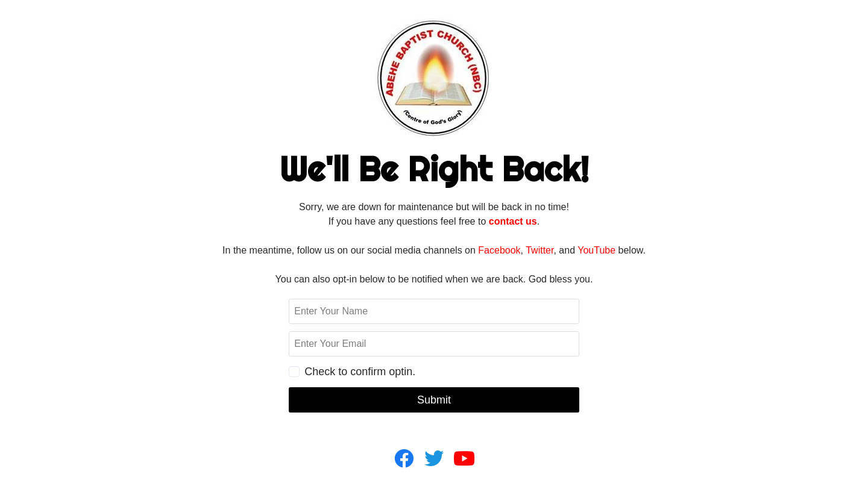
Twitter (539, 250)
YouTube (596, 250)
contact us (513, 221)
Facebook (499, 250)
